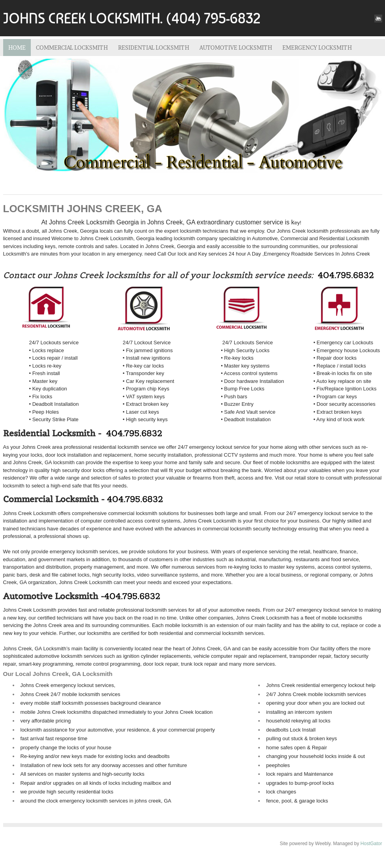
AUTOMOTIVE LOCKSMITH (236, 48)
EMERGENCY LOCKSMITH (317, 48)
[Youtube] (378, 19)
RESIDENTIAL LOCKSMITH (154, 48)
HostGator (371, 844)
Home (17, 48)
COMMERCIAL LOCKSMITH (72, 48)
